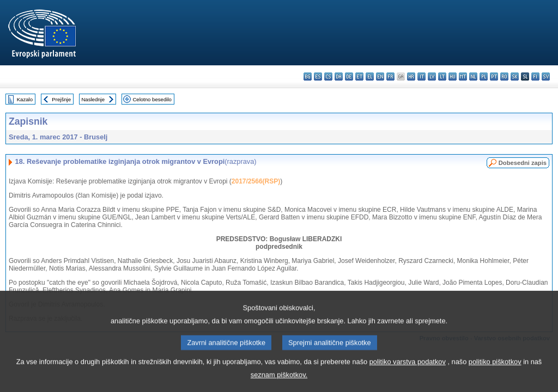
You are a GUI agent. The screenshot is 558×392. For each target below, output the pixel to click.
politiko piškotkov (495, 373)
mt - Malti (463, 76)
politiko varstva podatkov (408, 373)
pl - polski (484, 76)
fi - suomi (535, 76)
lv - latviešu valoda (432, 76)
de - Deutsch (349, 76)
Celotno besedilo (152, 99)
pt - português (494, 76)
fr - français (390, 76)
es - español (318, 76)
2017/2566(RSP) (256, 181)
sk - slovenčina (515, 76)
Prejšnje (61, 99)
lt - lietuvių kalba (442, 76)
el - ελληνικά (370, 76)
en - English (380, 76)
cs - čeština (328, 76)
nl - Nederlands (473, 76)
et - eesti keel (359, 76)
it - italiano (421, 76)
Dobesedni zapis (523, 163)
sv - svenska (546, 76)
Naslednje (93, 99)
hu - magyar (453, 76)
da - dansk (339, 76)
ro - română (504, 76)
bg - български (308, 76)
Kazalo (25, 99)
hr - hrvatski (411, 76)
